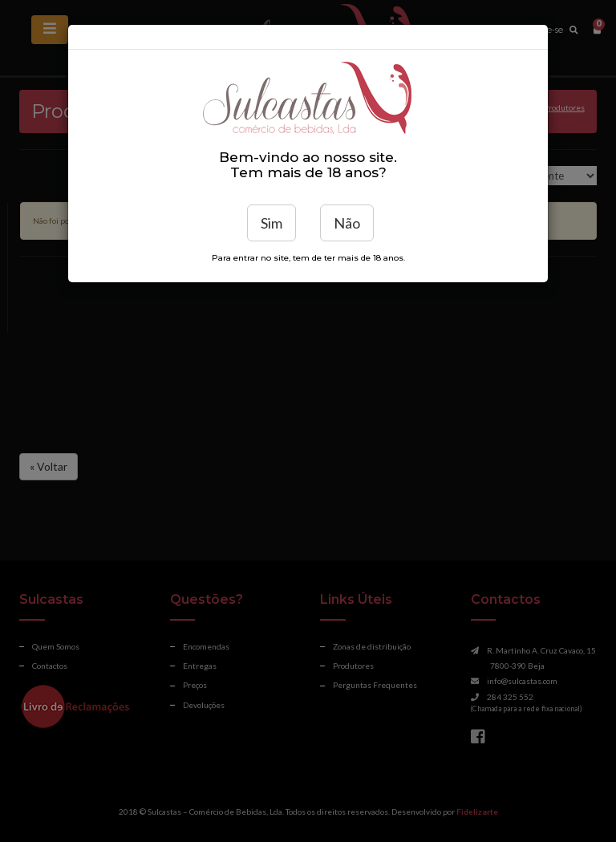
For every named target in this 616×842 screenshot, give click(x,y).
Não (347, 223)
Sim (272, 223)
